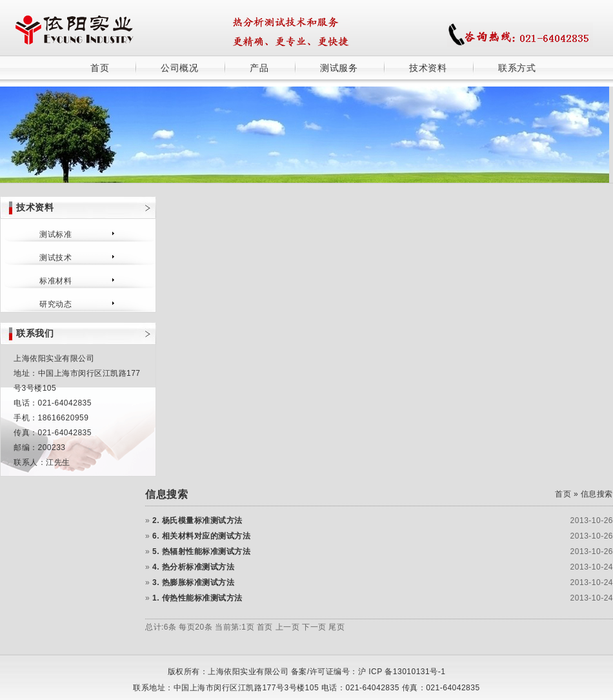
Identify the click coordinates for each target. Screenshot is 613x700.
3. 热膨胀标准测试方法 (193, 582)
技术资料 (428, 68)
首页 (100, 68)
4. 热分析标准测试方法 (193, 567)
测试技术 (55, 258)
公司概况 (179, 68)
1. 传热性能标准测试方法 (197, 598)
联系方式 (517, 68)
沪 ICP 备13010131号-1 (402, 672)
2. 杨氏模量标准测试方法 (197, 520)
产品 (259, 68)
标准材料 (55, 281)
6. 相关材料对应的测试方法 (201, 536)
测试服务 (339, 68)
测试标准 (55, 234)
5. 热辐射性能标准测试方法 (201, 551)
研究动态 (55, 304)
